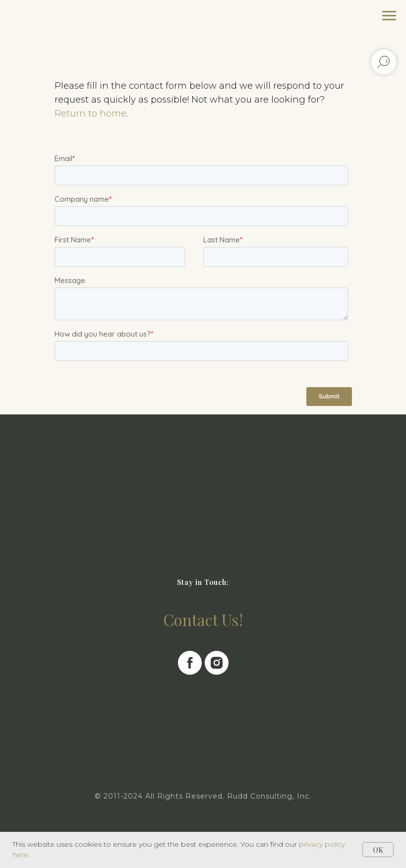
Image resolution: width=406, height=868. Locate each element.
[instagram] (217, 663)
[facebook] (190, 663)
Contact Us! (203, 619)
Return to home (90, 114)
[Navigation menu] (389, 16)
